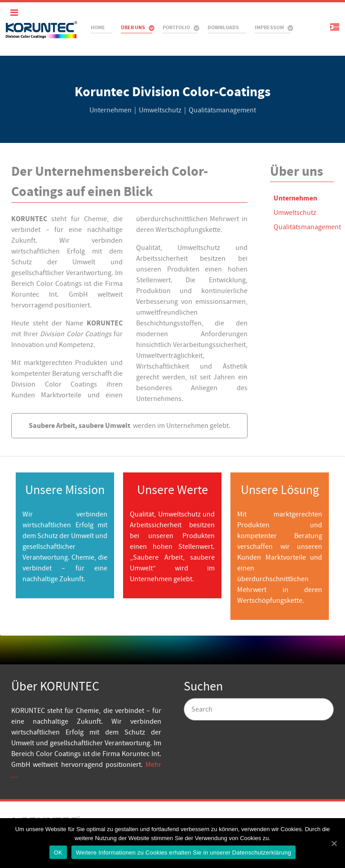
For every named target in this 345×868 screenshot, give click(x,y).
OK (58, 852)
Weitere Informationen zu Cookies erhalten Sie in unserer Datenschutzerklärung (184, 852)
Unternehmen (295, 198)
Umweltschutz (295, 213)
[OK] (334, 843)
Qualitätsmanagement (307, 227)
